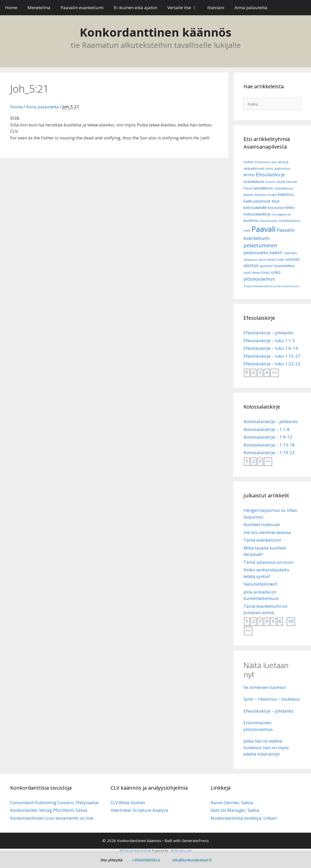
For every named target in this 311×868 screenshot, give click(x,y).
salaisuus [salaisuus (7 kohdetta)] (250, 260)
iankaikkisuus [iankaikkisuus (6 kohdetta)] (284, 188)
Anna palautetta (251, 8)
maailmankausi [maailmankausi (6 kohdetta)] (290, 221)
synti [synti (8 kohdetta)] (247, 272)
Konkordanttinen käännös (156, 32)
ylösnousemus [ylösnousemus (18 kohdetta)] (259, 279)
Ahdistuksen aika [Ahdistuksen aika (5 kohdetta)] (266, 162)
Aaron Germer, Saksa (232, 802)
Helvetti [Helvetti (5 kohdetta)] (270, 182)
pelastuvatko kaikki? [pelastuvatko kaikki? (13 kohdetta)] (263, 253)
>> (275, 372)
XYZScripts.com (181, 851)
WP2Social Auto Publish (135, 851)
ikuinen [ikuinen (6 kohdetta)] (249, 195)
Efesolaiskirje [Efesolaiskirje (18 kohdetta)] (270, 175)
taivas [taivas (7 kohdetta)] (256, 273)
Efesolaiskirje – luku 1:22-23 (272, 364)
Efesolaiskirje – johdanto (268, 333)
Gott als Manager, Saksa (235, 810)
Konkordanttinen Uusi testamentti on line (52, 818)
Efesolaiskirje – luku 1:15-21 (272, 356)
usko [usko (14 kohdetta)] (276, 272)
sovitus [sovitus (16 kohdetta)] (251, 265)
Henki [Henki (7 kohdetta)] (281, 182)
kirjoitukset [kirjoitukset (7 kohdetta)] (276, 208)
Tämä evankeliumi (262, 540)
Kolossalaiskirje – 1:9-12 (268, 437)
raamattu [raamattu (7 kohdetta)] (290, 253)
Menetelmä (39, 8)
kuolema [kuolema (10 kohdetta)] (251, 220)
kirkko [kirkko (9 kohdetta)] (290, 207)
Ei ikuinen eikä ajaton (136, 8)
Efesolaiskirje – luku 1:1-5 (269, 341)
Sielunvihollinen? (260, 584)
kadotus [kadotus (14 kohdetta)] (286, 194)
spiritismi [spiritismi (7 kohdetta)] (266, 266)
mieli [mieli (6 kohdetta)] (247, 231)
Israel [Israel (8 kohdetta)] (272, 195)
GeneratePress (195, 841)
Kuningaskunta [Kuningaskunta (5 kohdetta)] (281, 214)
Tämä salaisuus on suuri (269, 562)
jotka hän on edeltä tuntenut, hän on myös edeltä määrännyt (266, 747)
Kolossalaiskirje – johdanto (271, 421)
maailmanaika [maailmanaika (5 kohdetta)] (268, 221)
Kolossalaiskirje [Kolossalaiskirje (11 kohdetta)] (257, 214)
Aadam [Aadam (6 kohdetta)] (249, 162)
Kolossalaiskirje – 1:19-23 (269, 452)
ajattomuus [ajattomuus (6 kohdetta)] (282, 169)
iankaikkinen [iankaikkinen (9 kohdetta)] (263, 188)
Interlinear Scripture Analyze (139, 810)
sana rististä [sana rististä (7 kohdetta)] (267, 260)
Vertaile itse (185, 8)
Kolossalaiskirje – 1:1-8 (267, 429)
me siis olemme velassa (267, 532)
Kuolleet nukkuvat (262, 524)
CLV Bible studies (128, 802)
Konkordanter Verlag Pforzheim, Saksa (49, 810)
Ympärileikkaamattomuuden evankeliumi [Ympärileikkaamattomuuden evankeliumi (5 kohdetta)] (272, 286)
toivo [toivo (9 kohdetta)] (266, 272)
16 (291, 621)
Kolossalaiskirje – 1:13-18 (269, 445)
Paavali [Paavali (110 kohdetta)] (263, 229)
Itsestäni (216, 8)
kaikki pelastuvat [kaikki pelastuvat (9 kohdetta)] (257, 201)
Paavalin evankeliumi (82, 8)
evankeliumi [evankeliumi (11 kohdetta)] (254, 181)
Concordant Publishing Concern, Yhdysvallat (55, 802)
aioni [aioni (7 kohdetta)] (269, 169)
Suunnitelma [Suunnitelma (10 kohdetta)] (284, 266)
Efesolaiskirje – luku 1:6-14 (271, 348)
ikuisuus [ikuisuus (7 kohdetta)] (261, 195)
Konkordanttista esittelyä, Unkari (244, 818)
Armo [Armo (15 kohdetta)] (249, 175)
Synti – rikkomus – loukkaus (272, 699)
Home (11, 8)
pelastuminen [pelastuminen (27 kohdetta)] (260, 245)
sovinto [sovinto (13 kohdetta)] (293, 259)
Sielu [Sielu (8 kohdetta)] (281, 259)
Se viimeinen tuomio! (265, 687)
